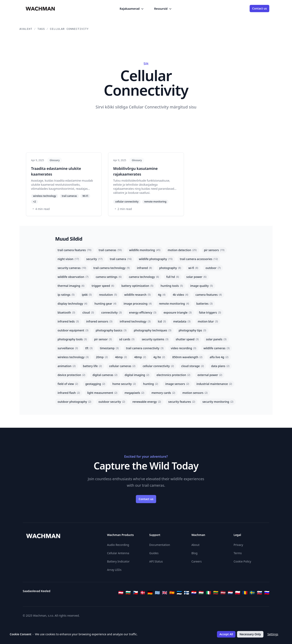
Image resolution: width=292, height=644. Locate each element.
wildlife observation (73, 277)
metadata (182, 321)
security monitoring (218, 402)
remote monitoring (174, 304)
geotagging (95, 384)
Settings (273, 634)
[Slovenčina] (260, 593)
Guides (154, 553)
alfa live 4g (219, 357)
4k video (180, 295)
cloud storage (193, 366)
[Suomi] (187, 593)
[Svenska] (252, 593)
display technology (72, 304)
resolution (108, 295)
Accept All (226, 634)
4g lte (159, 357)
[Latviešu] (223, 593)
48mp (140, 357)
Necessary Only (250, 634)
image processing (138, 304)
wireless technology (73, 357)
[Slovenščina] (267, 593)
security (94, 259)
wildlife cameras (216, 348)
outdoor (213, 268)
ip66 (87, 295)
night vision (68, 259)
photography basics (111, 330)
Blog (194, 553)
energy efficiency (143, 312)
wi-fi (193, 268)
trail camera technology (111, 268)
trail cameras (110, 250)
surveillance (68, 348)
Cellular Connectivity (69, 29)
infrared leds (68, 321)
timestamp (109, 348)
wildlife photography (156, 259)
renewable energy (147, 402)
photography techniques (153, 330)
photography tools (72, 339)
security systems (155, 339)
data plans (220, 366)
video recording (183, 348)
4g (162, 295)
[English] (165, 593)
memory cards (163, 393)
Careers (196, 561)
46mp (121, 357)
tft (89, 348)
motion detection (182, 250)
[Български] (128, 593)
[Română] (245, 593)
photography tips (192, 330)
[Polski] (238, 593)
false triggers (210, 312)
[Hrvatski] (194, 593)
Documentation (160, 545)
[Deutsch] (150, 593)
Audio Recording (118, 545)
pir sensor (103, 339)
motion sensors (195, 393)
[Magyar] (201, 593)
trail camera (121, 259)
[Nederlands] (230, 593)
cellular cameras (122, 366)
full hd (173, 277)
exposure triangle (178, 312)
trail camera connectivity (145, 348)
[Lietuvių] (216, 593)
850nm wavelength (187, 357)
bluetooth (66, 312)
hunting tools (172, 286)
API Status (156, 561)
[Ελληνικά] (157, 593)
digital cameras (105, 375)
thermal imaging (71, 286)
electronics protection (173, 375)
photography (170, 268)
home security (124, 384)
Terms (238, 553)
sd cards (127, 339)
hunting (151, 384)
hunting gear (105, 304)
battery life (92, 366)
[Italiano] (208, 593)
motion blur (208, 321)
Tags (41, 29)
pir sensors (214, 250)
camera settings (109, 277)
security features (182, 402)
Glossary (55, 160)
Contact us (259, 8)
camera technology (144, 277)
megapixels (134, 393)
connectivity (111, 312)
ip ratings (66, 295)
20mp (102, 357)
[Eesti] (179, 593)
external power (210, 375)
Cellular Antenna (118, 553)
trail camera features (75, 250)
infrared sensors (99, 321)
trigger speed (103, 286)
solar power (196, 277)
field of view (68, 384)
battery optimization (137, 286)
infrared (144, 268)
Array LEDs (114, 570)
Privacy (238, 545)
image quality (202, 286)
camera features (209, 295)
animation (67, 366)
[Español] (172, 593)
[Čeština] (135, 593)
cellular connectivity (158, 366)
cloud (88, 312)
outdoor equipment (73, 330)
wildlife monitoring (145, 250)
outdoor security (112, 402)
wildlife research (137, 295)
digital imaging (137, 375)
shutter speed (187, 339)
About (195, 545)
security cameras (72, 268)
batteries (204, 304)
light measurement (102, 393)
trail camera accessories (199, 259)
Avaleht (26, 29)
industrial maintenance (214, 384)
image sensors (177, 384)
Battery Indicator (118, 561)
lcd (162, 321)
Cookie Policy (242, 561)
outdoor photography (74, 402)
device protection (71, 375)
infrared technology (135, 321)
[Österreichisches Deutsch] (121, 593)
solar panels (216, 339)
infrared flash (69, 393)
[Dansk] (143, 593)
